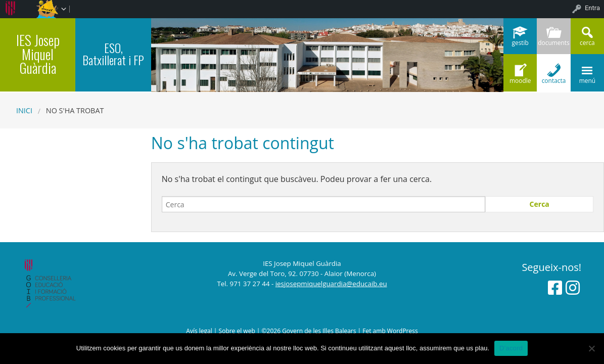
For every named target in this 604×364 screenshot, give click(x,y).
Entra (592, 8)
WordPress (403, 331)
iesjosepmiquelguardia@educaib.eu (331, 284)
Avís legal (199, 331)
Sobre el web (237, 331)
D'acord (511, 348)
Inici (24, 110)
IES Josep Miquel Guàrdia (38, 54)
